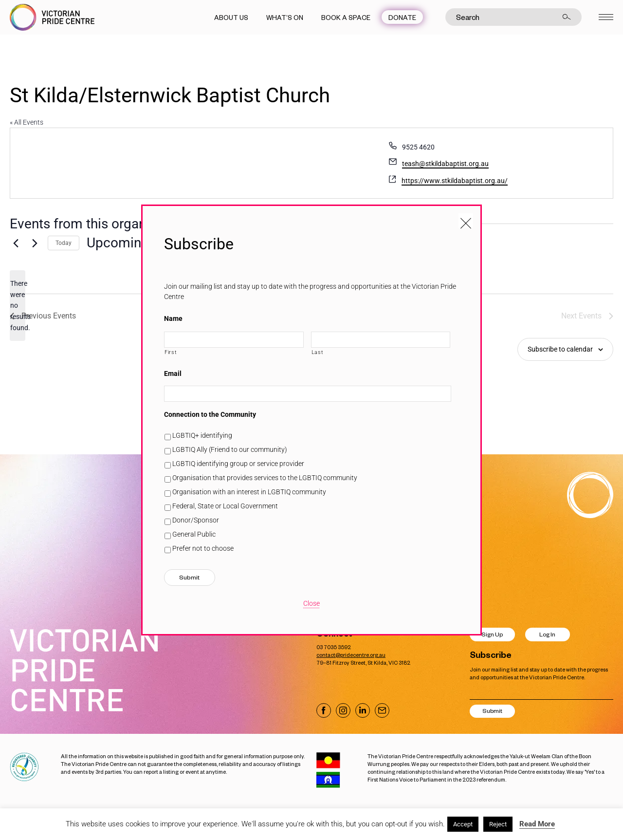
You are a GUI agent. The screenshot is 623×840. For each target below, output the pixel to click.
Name (173, 318)
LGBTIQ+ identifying (202, 435)
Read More (537, 824)
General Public (194, 534)
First (171, 352)
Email (173, 373)
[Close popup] (466, 221)
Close (311, 603)
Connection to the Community (210, 414)
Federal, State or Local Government (225, 506)
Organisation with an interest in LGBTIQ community (249, 492)
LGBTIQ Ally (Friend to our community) (230, 449)
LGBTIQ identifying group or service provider (238, 464)
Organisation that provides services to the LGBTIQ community (265, 478)
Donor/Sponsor (196, 520)
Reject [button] (498, 824)
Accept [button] (463, 824)
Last (318, 352)
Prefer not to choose (203, 548)
